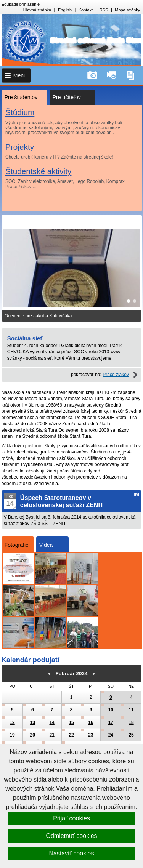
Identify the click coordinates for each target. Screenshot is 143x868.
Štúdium (20, 112)
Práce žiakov (116, 375)
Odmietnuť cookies (71, 836)
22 (71, 735)
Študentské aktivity (38, 171)
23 (91, 735)
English (65, 10)
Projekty (20, 147)
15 (71, 722)
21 (52, 735)
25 (131, 735)
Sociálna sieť (25, 338)
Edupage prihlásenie (21, 4)
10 (111, 710)
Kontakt (86, 10)
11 (131, 710)
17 (111, 722)
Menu (20, 75)
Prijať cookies (71, 818)
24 (111, 735)
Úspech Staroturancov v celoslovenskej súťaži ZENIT (62, 501)
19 (12, 735)
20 (33, 735)
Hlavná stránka (38, 10)
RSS (104, 10)
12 (12, 722)
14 (52, 722)
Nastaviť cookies (71, 853)
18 (131, 722)
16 (91, 722)
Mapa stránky (127, 10)
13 (33, 722)
